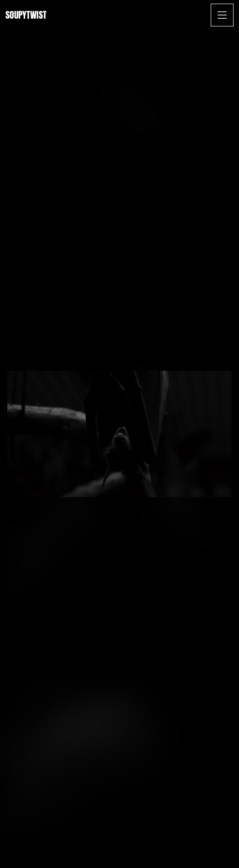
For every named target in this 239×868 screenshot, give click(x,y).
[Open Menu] (222, 15)
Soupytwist (26, 15)
